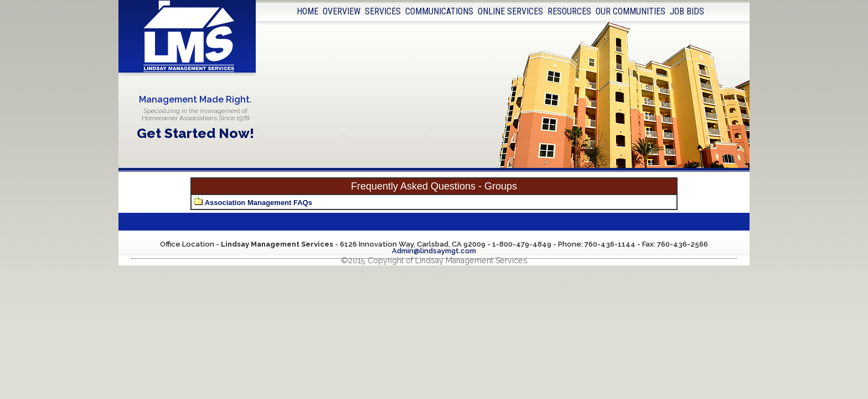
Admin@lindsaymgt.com (434, 251)
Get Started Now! (195, 133)
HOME (308, 11)
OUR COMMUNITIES (631, 11)
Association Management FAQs (259, 203)
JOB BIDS (687, 11)
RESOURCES (569, 11)
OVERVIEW (342, 11)
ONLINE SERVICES (510, 11)
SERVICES (383, 11)
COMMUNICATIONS (439, 11)
